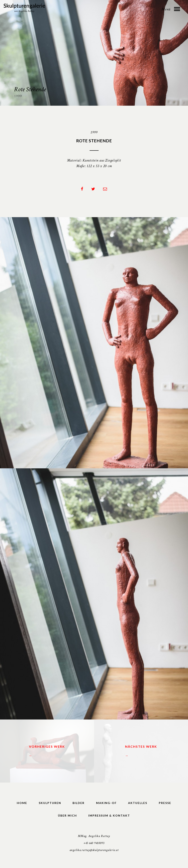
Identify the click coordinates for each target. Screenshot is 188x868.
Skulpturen (50, 803)
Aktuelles (138, 803)
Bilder (79, 803)
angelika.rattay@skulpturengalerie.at (94, 850)
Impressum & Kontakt (109, 816)
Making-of (106, 803)
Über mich (67, 816)
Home (22, 803)
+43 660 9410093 (94, 843)
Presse (165, 803)
